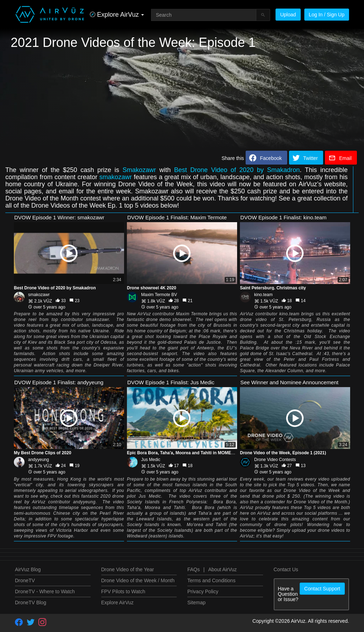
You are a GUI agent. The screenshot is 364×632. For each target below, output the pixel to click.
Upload (288, 15)
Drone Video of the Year (128, 569)
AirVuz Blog (28, 569)
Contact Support (322, 589)
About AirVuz (223, 569)
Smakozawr (139, 170)
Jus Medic (151, 460)
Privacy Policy (203, 591)
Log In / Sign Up (327, 15)
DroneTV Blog (31, 602)
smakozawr (116, 177)
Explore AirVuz (117, 602)
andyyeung (39, 460)
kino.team (263, 295)
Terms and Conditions (211, 580)
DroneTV (25, 580)
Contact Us (286, 569)
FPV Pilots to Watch (123, 591)
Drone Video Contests (275, 460)
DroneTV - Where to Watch (45, 591)
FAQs (194, 569)
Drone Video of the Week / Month (138, 580)
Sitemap (196, 602)
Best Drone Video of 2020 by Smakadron (237, 170)
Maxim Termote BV (159, 295)
